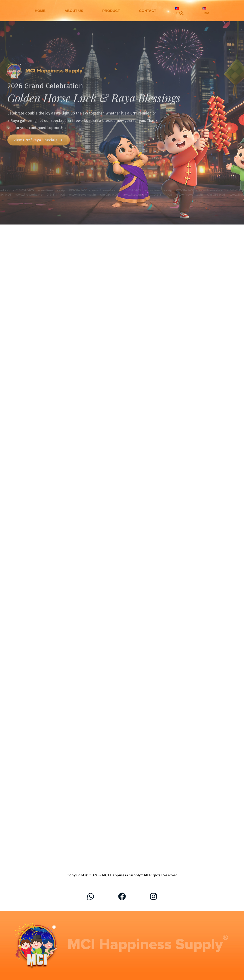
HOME (40, 11)
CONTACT (147, 11)
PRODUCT (111, 11)
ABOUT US (74, 11)
